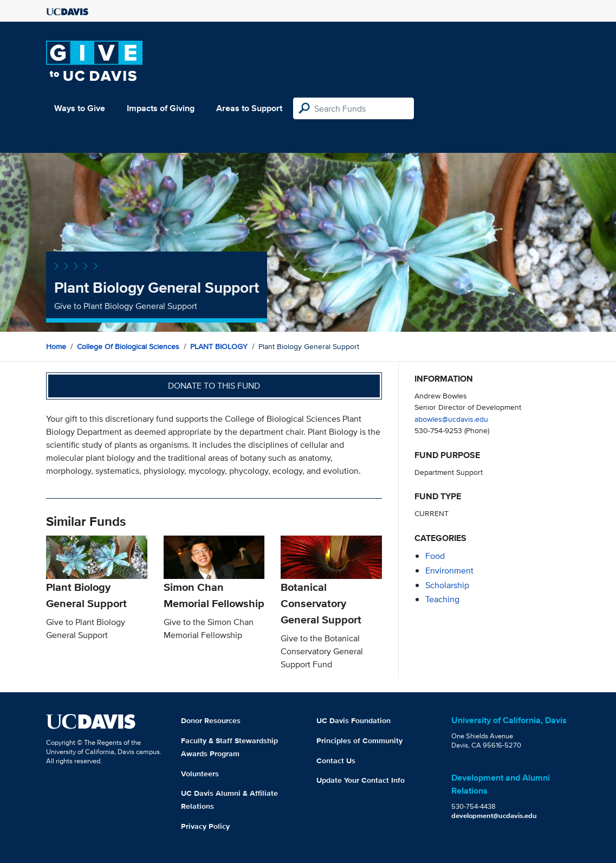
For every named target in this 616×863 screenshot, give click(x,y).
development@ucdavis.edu (494, 816)
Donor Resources (211, 720)
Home (56, 346)
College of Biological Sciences (128, 346)
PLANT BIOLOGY (219, 346)
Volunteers (200, 774)
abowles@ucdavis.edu (451, 419)
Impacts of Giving (161, 108)
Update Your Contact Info (361, 780)
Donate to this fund (214, 386)
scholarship (447, 585)
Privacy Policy (205, 826)
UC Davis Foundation (354, 720)
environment (449, 571)
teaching (442, 599)
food (435, 556)
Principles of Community (359, 740)
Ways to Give (80, 108)
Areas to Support (249, 108)
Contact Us (336, 761)
